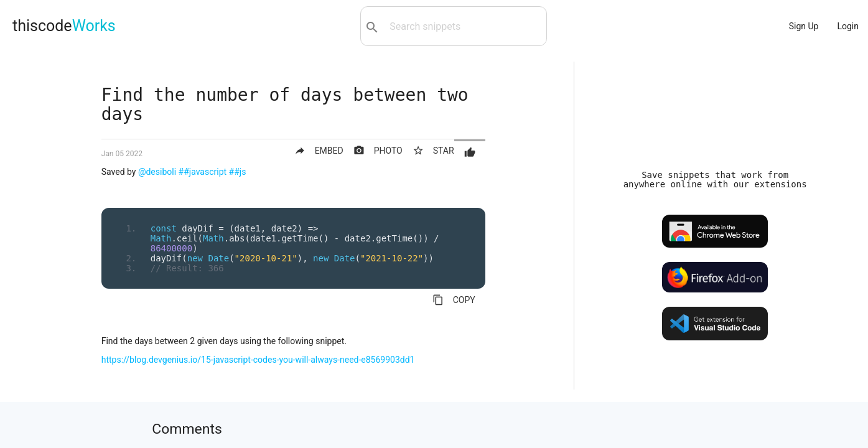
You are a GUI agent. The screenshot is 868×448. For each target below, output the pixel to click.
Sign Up (804, 26)
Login (848, 26)
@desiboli (157, 172)
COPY (454, 300)
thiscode (64, 26)
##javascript (203, 172)
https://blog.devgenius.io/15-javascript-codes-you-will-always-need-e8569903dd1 (258, 360)
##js (238, 172)
